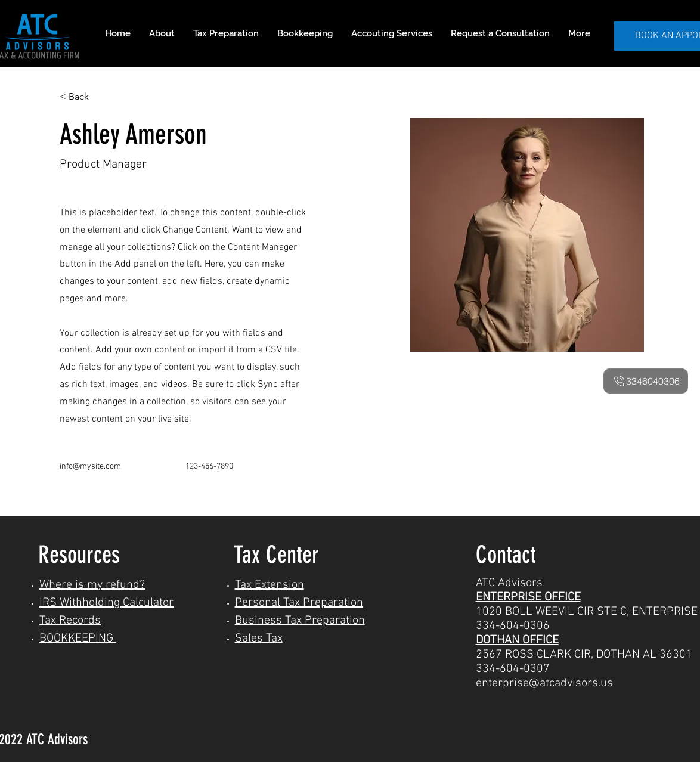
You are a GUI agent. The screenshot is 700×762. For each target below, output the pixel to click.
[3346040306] (646, 381)
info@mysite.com (90, 467)
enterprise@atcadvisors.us (544, 683)
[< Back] (83, 97)
